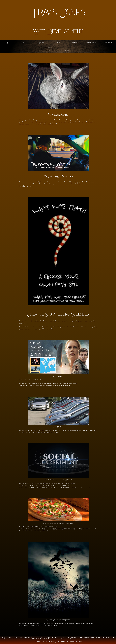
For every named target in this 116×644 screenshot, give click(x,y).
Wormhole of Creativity (50, 49)
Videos (58, 43)
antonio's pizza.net (76, 642)
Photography (75, 43)
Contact (66, 51)
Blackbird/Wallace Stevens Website (58, 620)
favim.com (51, 642)
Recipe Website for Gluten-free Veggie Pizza (58, 523)
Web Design (108, 43)
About (8, 43)
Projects (25, 43)
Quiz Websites (58, 427)
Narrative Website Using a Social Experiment (58, 480)
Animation (41, 43)
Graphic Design (91, 43)
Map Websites (58, 376)
